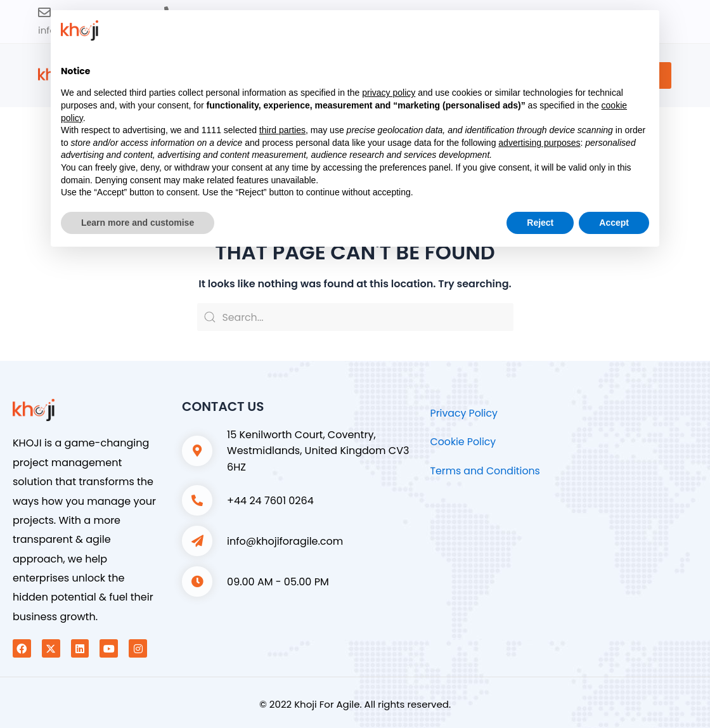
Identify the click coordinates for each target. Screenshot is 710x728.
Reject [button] (540, 223)
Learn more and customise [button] (138, 223)
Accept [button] (614, 223)
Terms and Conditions (486, 471)
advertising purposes (539, 143)
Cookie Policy (464, 442)
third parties (282, 130)
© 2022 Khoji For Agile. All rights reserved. (355, 704)
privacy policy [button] (389, 93)
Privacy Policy (465, 413)
